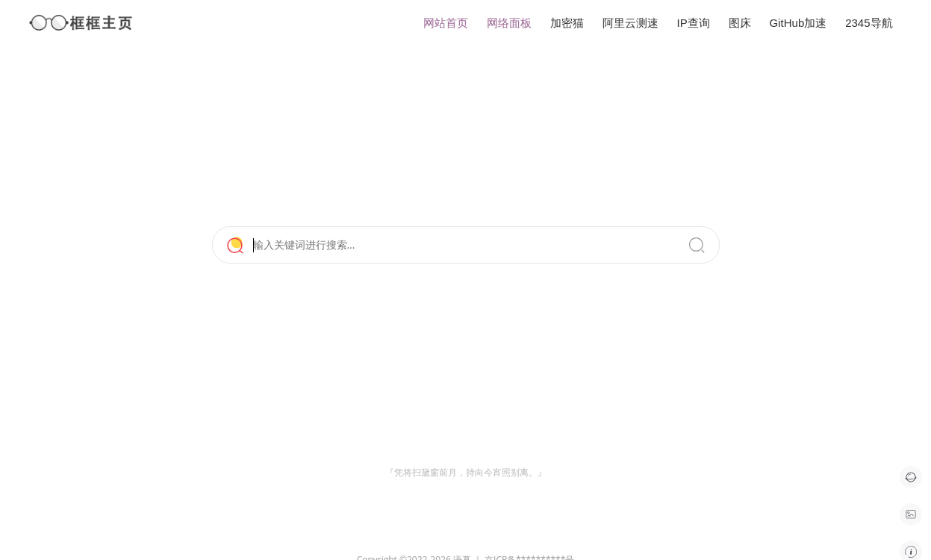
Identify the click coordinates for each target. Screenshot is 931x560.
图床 (740, 23)
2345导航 (869, 23)
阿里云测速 (630, 23)
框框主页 (81, 23)
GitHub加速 (798, 23)
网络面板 (509, 23)
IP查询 (694, 23)
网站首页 (446, 23)
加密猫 (567, 23)
